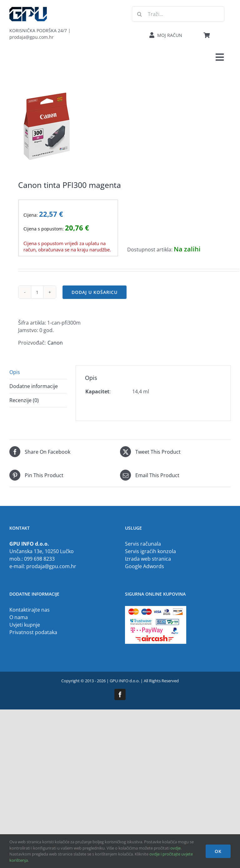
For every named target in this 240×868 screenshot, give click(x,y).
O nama (19, 617)
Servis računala (143, 544)
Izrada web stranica (148, 559)
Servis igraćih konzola (150, 551)
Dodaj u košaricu (95, 292)
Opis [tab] (15, 372)
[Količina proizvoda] (37, 292)
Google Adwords (145, 566)
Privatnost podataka (33, 632)
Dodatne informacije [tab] (34, 386)
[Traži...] (178, 14)
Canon (55, 343)
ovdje (175, 848)
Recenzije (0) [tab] (24, 400)
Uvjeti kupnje (25, 625)
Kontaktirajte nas (30, 610)
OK (218, 851)
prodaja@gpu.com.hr (51, 566)
